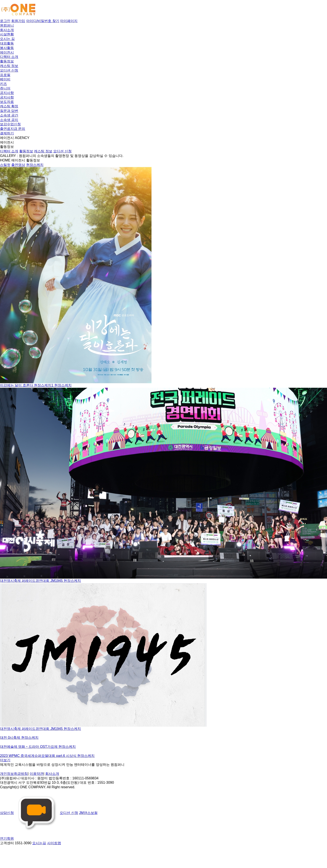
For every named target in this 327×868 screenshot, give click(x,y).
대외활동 (7, 43)
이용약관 (37, 774)
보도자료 (7, 102)
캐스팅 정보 (9, 66)
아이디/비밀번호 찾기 (43, 21)
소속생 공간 (9, 115)
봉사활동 (7, 48)
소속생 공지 (9, 120)
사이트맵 (54, 843)
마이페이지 (69, 21)
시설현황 (7, 34)
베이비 (5, 79)
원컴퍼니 (7, 25)
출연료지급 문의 (13, 129)
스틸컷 (5, 165)
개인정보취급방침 (14, 774)
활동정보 (7, 61)
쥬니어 (5, 88)
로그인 (5, 21)
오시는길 (39, 843)
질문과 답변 (9, 111)
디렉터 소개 (9, 57)
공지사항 (7, 93)
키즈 (3, 84)
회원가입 (18, 21)
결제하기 (7, 133)
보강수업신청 (10, 124)
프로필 (5, 75)
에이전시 (7, 52)
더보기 (5, 760)
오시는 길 (7, 39)
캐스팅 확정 (9, 106)
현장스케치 (35, 165)
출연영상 (18, 165)
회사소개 (7, 30)
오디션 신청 (9, 70)
